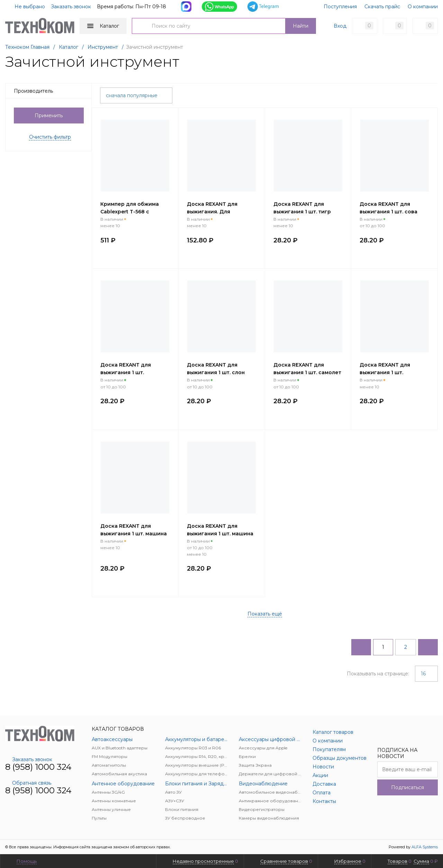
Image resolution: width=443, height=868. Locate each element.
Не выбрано (26, 7)
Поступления (340, 7)
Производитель (51, 91)
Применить (49, 116)
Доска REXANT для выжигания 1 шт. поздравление (385, 372)
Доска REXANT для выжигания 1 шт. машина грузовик (220, 534)
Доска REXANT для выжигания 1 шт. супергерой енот (126, 372)
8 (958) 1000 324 (38, 767)
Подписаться (408, 787)
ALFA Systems (425, 847)
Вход (340, 26)
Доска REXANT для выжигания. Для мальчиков (212, 212)
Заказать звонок (71, 7)
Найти (301, 26)
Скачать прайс (382, 7)
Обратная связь (28, 783)
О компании (423, 7)
